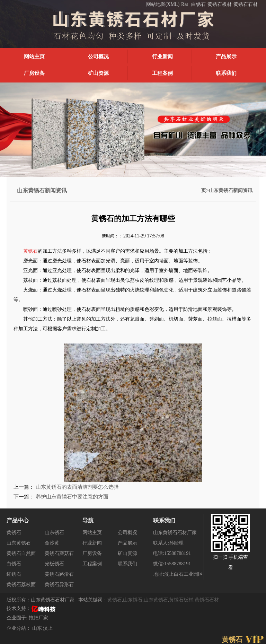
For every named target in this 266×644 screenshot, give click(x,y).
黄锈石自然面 (21, 553)
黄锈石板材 (220, 4)
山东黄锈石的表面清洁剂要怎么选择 (77, 487)
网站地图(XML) (163, 4)
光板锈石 (54, 564)
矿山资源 (98, 73)
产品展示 (226, 56)
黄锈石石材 (246, 4)
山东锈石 (54, 533)
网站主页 (34, 56)
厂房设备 (34, 73)
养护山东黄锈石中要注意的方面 (72, 497)
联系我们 (226, 73)
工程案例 (162, 73)
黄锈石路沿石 (59, 574)
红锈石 (14, 574)
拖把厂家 (38, 618)
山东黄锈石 (19, 543)
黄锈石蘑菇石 (59, 553)
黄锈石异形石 (59, 585)
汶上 (48, 628)
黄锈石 (14, 533)
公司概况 (98, 56)
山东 (38, 628)
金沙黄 (52, 543)
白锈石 (198, 4)
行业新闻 (162, 56)
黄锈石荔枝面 (21, 585)
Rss (185, 4)
